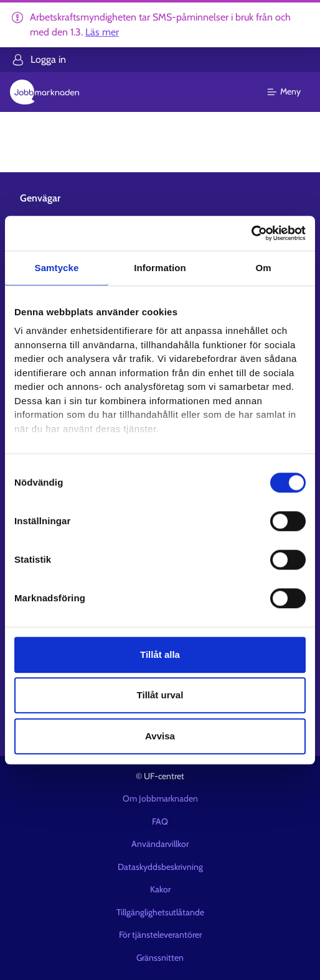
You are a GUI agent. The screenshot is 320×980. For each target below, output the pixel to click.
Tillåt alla (160, 654)
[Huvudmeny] (292, 92)
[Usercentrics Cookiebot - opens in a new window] (251, 233)
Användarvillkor (160, 844)
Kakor (160, 889)
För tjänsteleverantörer (160, 935)
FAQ (160, 821)
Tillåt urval (160, 695)
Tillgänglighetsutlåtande (160, 912)
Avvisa (160, 736)
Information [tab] (160, 268)
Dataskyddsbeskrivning (160, 867)
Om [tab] (263, 268)
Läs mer (102, 32)
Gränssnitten (160, 958)
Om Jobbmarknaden (160, 798)
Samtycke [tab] (57, 268)
